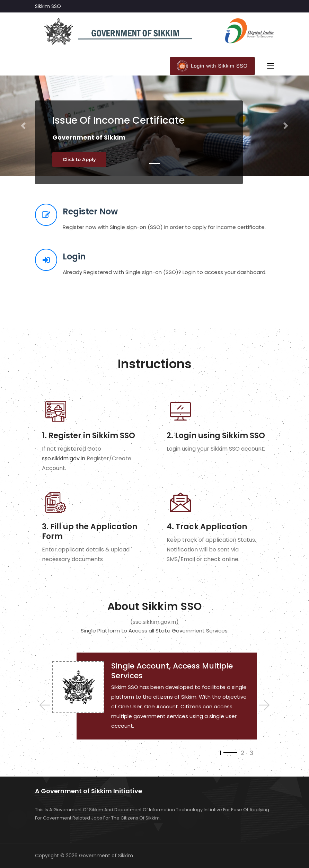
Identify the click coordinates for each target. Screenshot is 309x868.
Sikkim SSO (48, 6)
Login (74, 256)
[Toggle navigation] (271, 66)
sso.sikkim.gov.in (64, 458)
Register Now (90, 211)
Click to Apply (79, 159)
